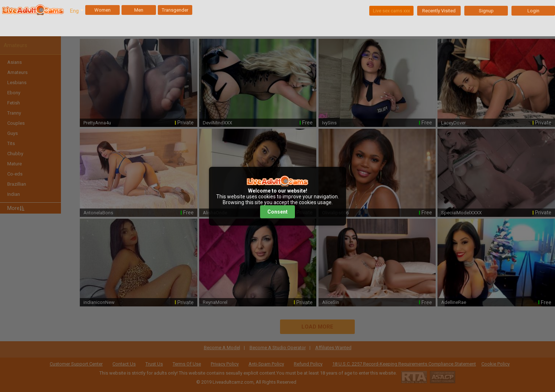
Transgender (175, 10)
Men (139, 10)
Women (102, 10)
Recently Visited (439, 11)
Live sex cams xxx (391, 11)
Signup (486, 11)
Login (533, 11)
